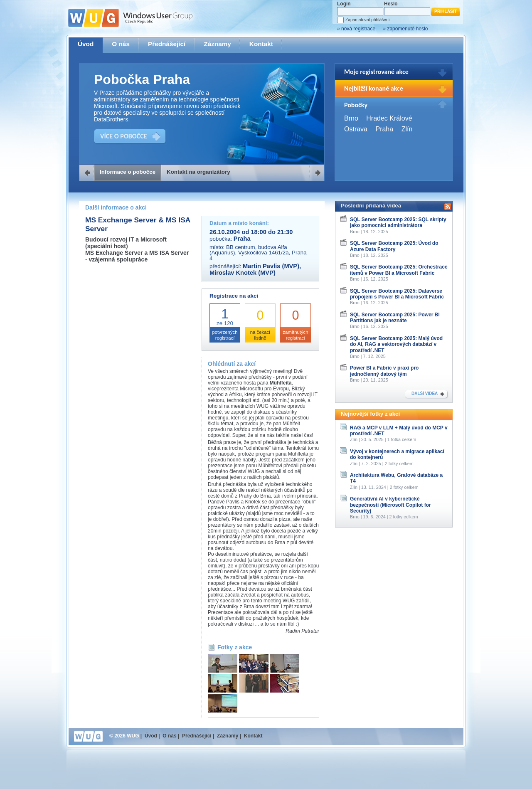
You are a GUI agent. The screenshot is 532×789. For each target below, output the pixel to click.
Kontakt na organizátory (198, 172)
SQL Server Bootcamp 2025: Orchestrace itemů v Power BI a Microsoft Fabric (399, 270)
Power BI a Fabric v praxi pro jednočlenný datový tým (384, 371)
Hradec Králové (389, 118)
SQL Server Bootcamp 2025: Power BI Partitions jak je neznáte (395, 318)
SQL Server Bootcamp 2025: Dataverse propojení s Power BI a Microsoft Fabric (397, 294)
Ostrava (356, 129)
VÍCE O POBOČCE (124, 136)
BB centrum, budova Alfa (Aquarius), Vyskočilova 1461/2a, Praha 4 (258, 253)
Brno (351, 118)
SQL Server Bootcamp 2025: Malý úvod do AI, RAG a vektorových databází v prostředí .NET (396, 344)
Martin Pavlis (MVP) (271, 266)
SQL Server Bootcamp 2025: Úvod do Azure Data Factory (394, 246)
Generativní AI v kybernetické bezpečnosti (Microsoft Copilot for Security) (390, 505)
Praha (384, 129)
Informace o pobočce (128, 172)
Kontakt (261, 44)
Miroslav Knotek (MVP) (243, 273)
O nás (121, 44)
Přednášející (167, 44)
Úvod (86, 44)
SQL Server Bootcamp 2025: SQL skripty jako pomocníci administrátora (398, 222)
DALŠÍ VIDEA (425, 393)
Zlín (407, 129)
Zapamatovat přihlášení (367, 20)
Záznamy (217, 44)
